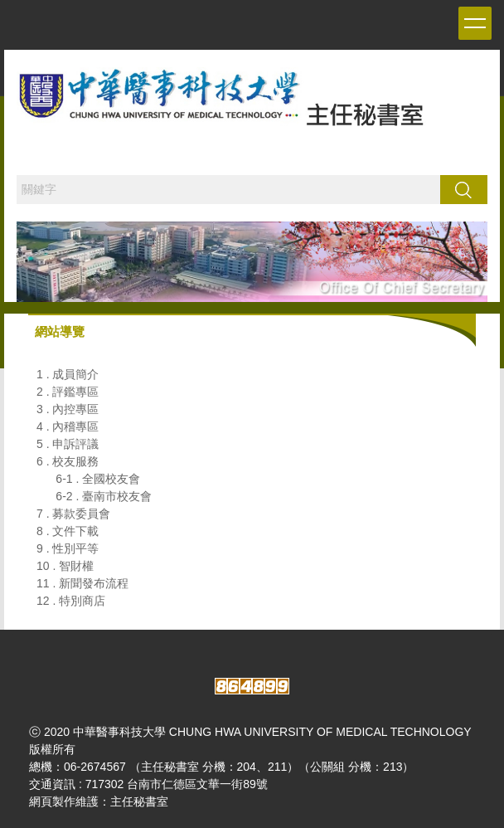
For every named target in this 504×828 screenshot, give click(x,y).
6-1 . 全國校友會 (98, 479)
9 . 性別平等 (68, 548)
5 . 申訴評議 (68, 444)
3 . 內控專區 (68, 409)
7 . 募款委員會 (73, 514)
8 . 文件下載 (68, 531)
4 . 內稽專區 (68, 426)
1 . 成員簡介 (68, 374)
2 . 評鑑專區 (68, 392)
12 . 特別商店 (71, 601)
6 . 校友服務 (68, 461)
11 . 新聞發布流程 (82, 583)
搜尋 (463, 189)
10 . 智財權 (65, 566)
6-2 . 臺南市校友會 (104, 496)
